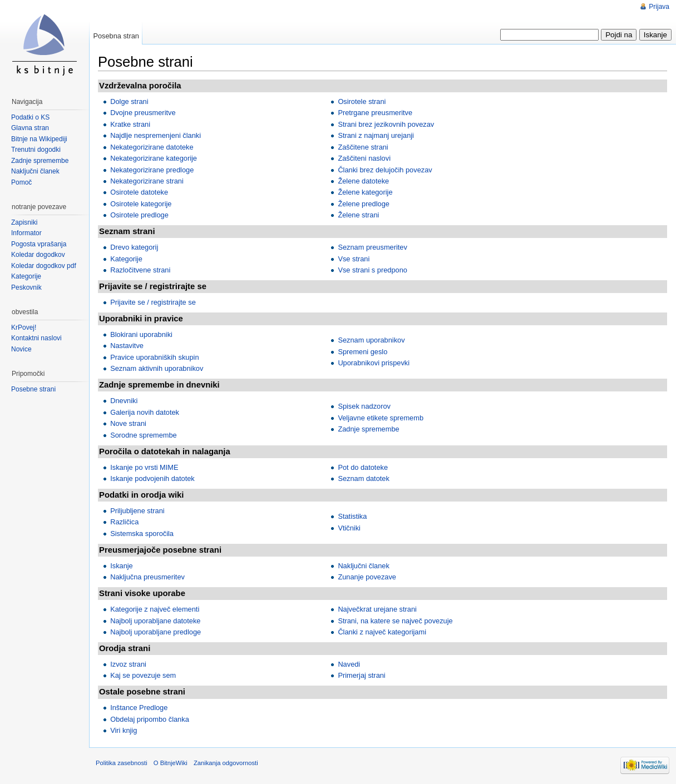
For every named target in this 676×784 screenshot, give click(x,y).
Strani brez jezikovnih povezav (386, 124)
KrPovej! (24, 328)
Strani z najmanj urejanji (376, 135)
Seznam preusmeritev (372, 247)
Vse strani (354, 259)
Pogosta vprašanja (39, 244)
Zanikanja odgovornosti (226, 763)
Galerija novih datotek (145, 412)
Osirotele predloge (139, 215)
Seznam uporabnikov (371, 340)
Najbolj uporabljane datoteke (155, 621)
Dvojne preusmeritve (143, 113)
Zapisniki (24, 222)
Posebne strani (33, 389)
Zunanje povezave (367, 577)
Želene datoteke (363, 181)
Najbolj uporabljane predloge (156, 632)
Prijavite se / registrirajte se (153, 302)
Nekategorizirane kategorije (154, 158)
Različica (124, 522)
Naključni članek (363, 566)
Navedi (349, 664)
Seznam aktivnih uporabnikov (157, 368)
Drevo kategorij (134, 247)
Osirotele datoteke (139, 192)
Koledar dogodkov (38, 255)
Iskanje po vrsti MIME (144, 467)
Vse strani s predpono (372, 270)
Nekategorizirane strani (147, 181)
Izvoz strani (128, 664)
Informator (26, 233)
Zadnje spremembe (368, 429)
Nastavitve (127, 346)
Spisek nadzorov (364, 406)
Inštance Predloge (139, 708)
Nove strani (128, 423)
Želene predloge (364, 204)
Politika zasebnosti (122, 763)
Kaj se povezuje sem (143, 675)
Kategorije (126, 259)
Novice (21, 349)
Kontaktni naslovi (36, 338)
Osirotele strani (362, 101)
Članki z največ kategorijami (382, 632)
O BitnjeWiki (171, 763)
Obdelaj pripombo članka (150, 719)
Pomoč (21, 182)
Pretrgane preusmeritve (375, 113)
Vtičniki (349, 528)
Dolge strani (129, 101)
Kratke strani (130, 124)
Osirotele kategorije (141, 204)
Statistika (352, 516)
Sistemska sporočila (142, 534)
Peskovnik (26, 287)
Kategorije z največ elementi (155, 609)
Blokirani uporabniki (141, 334)
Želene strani (358, 215)
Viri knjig (124, 730)
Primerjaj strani (361, 675)
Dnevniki (124, 401)
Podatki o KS (30, 117)
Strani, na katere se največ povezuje (395, 621)
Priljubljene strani (137, 511)
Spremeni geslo (362, 352)
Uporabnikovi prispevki (374, 363)
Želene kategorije (365, 192)
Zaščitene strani (363, 147)
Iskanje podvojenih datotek (152, 478)
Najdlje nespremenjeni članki (156, 135)
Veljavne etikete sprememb (381, 418)
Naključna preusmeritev (147, 577)
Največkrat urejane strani (377, 609)
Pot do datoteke (363, 467)
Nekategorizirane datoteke (152, 147)
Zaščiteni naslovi (364, 158)
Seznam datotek (363, 478)
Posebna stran (116, 36)
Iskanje (122, 566)
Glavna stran (30, 128)
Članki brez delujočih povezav (385, 170)
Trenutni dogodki (36, 150)
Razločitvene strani (140, 270)
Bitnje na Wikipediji (39, 139)
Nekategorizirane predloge (152, 170)
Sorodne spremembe (144, 435)
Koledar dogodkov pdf (44, 266)
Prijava (659, 7)
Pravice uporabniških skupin (154, 357)
